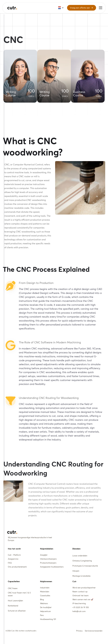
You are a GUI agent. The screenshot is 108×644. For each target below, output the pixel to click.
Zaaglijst (44, 555)
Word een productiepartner (84, 588)
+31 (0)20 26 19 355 (81, 607)
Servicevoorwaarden (94, 631)
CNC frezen (13, 588)
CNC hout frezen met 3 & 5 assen (19, 594)
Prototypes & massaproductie (85, 566)
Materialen (45, 592)
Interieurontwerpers (48, 559)
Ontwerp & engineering (82, 561)
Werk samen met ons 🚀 (83, 599)
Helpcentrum (45, 611)
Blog (42, 599)
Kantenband (13, 606)
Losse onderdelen (80, 556)
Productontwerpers (48, 563)
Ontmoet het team (81, 596)
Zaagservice (13, 559)
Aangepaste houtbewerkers (52, 567)
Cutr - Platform (14, 555)
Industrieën (45, 588)
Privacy (79, 631)
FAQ (10, 563)
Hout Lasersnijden (15, 601)
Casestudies (45, 596)
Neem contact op (80, 592)
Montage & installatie (81, 576)
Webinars (44, 603)
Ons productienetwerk (17, 567)
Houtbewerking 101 (48, 619)
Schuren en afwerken (17, 611)
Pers (42, 615)
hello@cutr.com (79, 611)
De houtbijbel (46, 607)
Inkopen (76, 571)
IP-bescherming (79, 603)
